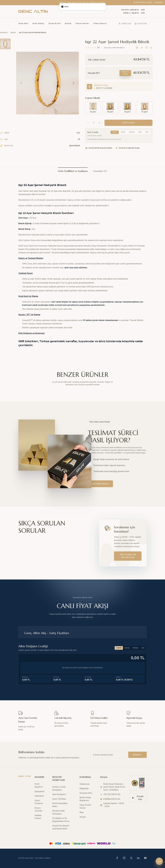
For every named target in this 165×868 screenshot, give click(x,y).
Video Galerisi (100, 24)
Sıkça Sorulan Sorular (85, 807)
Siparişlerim (40, 792)
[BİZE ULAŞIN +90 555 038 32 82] (128, 556)
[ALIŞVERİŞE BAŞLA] (100, 484)
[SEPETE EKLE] (129, 123)
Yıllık (147, 132)
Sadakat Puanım (38, 817)
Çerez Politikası (59, 799)
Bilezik (68, 24)
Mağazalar (84, 789)
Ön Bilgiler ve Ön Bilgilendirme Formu (61, 820)
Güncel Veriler (82, 24)
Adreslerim (39, 796)
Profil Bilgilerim (39, 786)
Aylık (140, 132)
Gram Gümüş (38, 24)
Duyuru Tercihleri (39, 810)
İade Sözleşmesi (59, 795)
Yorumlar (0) (100, 171)
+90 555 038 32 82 (110, 795)
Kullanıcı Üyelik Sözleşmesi (59, 789)
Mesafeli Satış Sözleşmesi (58, 812)
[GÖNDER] (137, 755)
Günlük (123, 132)
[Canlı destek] (159, 861)
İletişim (83, 817)
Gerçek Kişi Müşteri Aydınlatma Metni (61, 827)
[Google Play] (138, 798)
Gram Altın (23, 24)
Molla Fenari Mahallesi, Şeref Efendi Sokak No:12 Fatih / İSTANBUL (113, 787)
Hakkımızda (84, 784)
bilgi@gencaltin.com (110, 799)
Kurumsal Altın (86, 793)
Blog (82, 813)
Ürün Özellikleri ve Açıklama (73, 171)
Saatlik (115, 132)
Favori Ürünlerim (39, 802)
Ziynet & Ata (55, 24)
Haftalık (132, 132)
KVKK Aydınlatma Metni (60, 805)
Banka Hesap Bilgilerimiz (85, 799)
